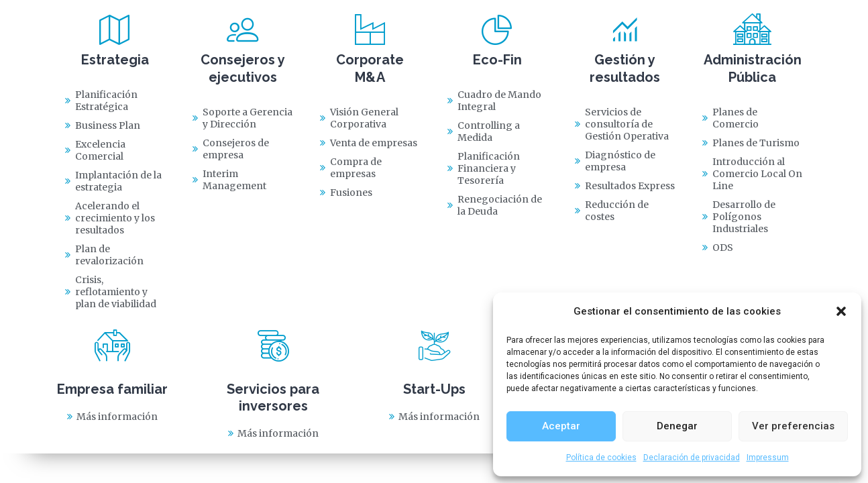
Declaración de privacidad (692, 458)
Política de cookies (601, 458)
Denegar (677, 426)
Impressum (768, 458)
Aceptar (561, 426)
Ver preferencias (793, 426)
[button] (841, 311)
